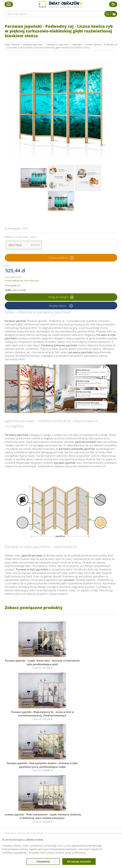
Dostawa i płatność (27, 796)
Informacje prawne (59, 782)
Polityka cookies (57, 796)
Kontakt (22, 804)
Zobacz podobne (58, 258)
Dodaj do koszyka (61, 297)
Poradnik (89, 788)
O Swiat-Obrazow (27, 792)
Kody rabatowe (25, 800)
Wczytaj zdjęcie (58, 306)
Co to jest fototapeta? (95, 796)
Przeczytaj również (94, 782)
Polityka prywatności (59, 792)
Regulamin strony (58, 788)
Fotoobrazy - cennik (94, 792)
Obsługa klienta (26, 782)
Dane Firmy (24, 788)
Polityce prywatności (16, 853)
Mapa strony (91, 800)
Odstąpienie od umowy (61, 800)
